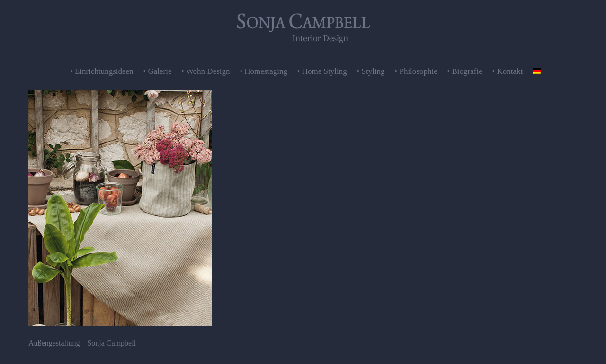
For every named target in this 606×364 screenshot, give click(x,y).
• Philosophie (416, 71)
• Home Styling (322, 71)
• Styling (370, 71)
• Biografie (464, 71)
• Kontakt (507, 71)
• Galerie (157, 71)
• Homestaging (263, 71)
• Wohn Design (206, 71)
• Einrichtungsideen (102, 71)
